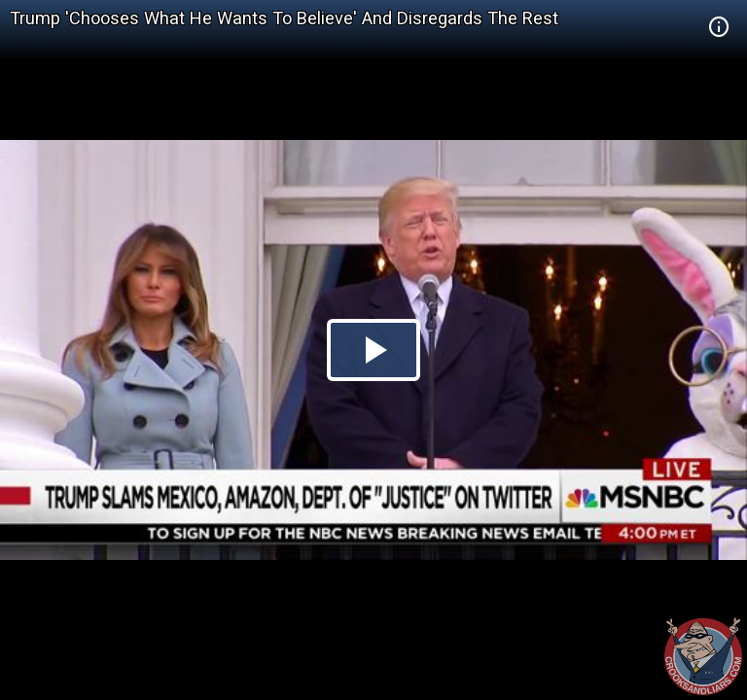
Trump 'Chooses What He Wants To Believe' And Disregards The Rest (284, 18)
